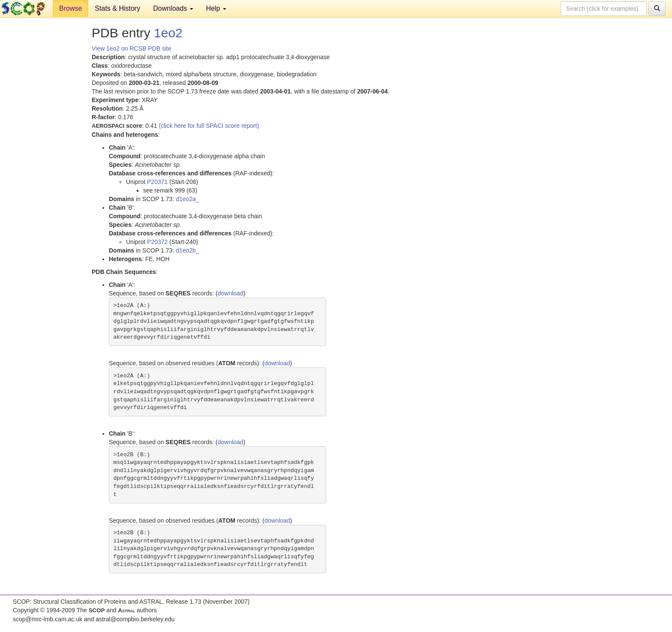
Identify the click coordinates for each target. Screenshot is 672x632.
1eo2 (168, 33)
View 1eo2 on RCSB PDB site (132, 48)
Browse (70, 8)
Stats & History (117, 8)
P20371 (157, 182)
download (231, 293)
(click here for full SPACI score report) (209, 126)
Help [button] (216, 8)
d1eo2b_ (187, 250)
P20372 (157, 242)
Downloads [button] (173, 8)
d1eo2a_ (187, 199)
